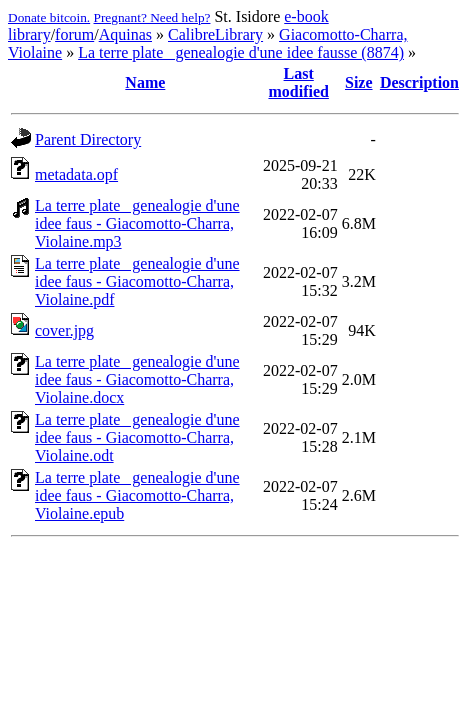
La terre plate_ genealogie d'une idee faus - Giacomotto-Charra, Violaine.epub (137, 495)
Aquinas (125, 34)
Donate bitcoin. (49, 17)
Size (359, 82)
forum (74, 34)
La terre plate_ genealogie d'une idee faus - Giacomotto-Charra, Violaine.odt (137, 437)
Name (145, 82)
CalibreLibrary (215, 34)
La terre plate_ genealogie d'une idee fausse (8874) (241, 52)
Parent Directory (88, 139)
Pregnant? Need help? (152, 17)
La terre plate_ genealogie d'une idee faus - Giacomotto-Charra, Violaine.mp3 (137, 223)
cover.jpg (64, 330)
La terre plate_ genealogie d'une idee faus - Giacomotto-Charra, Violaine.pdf (137, 281)
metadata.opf (76, 174)
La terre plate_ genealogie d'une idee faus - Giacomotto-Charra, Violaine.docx (137, 379)
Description (419, 82)
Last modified (298, 82)
